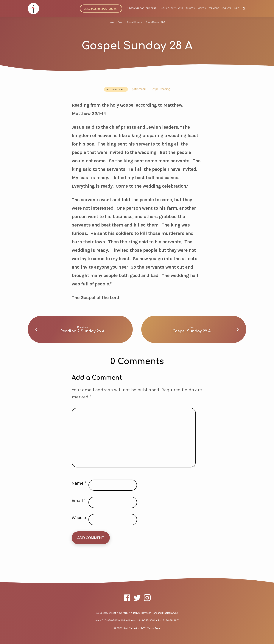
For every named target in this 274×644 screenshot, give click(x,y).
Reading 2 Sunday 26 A (82, 331)
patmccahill (139, 89)
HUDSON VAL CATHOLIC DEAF (141, 8)
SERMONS (214, 8)
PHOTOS (190, 8)
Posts (120, 22)
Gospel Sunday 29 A (192, 331)
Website (80, 518)
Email (79, 500)
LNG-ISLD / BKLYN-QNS (171, 8)
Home (111, 22)
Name (79, 483)
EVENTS (227, 8)
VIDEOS (202, 8)
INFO (237, 8)
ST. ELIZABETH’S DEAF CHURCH (101, 9)
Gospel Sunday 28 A (156, 22)
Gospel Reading (135, 22)
